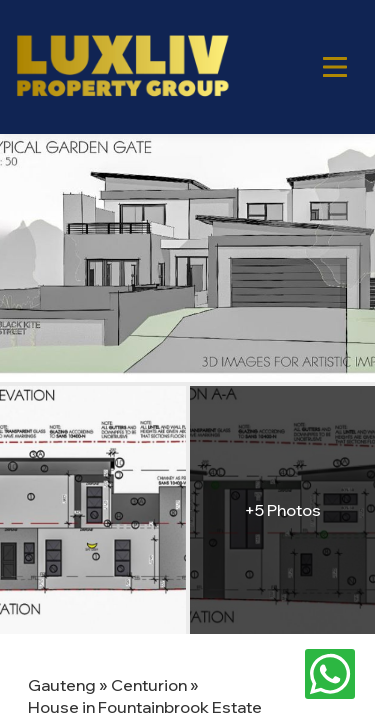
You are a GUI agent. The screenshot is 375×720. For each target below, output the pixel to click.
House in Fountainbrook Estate (145, 707)
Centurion (149, 685)
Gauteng (62, 685)
